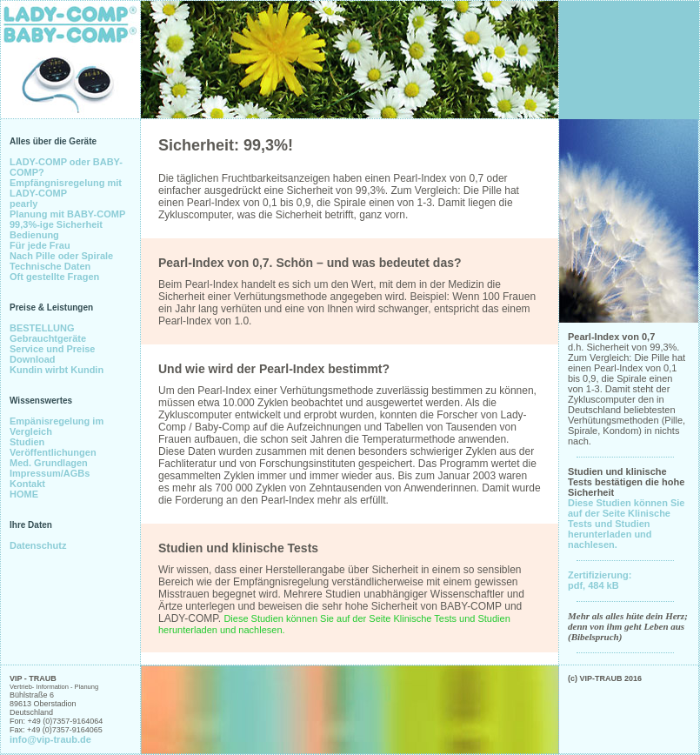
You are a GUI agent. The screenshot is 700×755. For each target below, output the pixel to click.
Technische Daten (50, 266)
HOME (24, 494)
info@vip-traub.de (50, 739)
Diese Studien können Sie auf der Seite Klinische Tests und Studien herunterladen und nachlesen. (626, 524)
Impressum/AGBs (50, 473)
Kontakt (27, 484)
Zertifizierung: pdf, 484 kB (600, 580)
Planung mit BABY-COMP (67, 214)
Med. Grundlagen (49, 463)
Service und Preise (52, 349)
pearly (23, 204)
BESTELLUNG (42, 328)
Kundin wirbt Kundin (57, 370)
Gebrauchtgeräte (48, 338)
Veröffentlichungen (53, 452)
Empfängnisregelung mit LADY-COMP (66, 188)
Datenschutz (38, 545)
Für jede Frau (40, 245)
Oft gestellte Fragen (54, 277)
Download (33, 359)
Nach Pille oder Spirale (61, 256)
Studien (27, 442)
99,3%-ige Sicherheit (56, 224)
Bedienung (34, 235)
